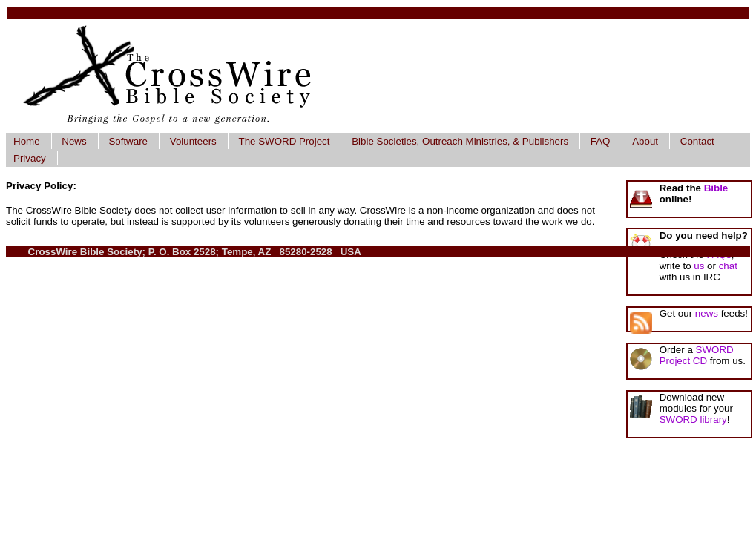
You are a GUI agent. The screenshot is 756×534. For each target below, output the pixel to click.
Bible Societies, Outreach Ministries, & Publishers (460, 141)
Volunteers (193, 141)
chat (728, 266)
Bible (716, 188)
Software (128, 141)
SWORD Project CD (697, 355)
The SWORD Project (285, 141)
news (707, 313)
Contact (697, 141)
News (74, 141)
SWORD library (693, 419)
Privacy (30, 158)
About (645, 141)
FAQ (601, 141)
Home (27, 141)
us (699, 266)
